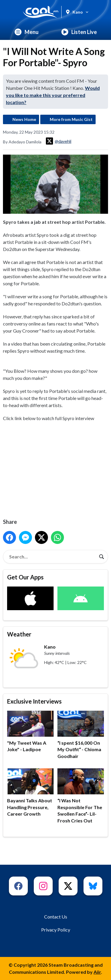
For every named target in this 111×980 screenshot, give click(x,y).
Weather (19, 634)
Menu (26, 32)
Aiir (97, 972)
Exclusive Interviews (34, 701)
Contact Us (56, 917)
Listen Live (79, 32)
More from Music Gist (71, 119)
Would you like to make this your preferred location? (53, 95)
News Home (24, 119)
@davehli (59, 141)
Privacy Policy (56, 930)
